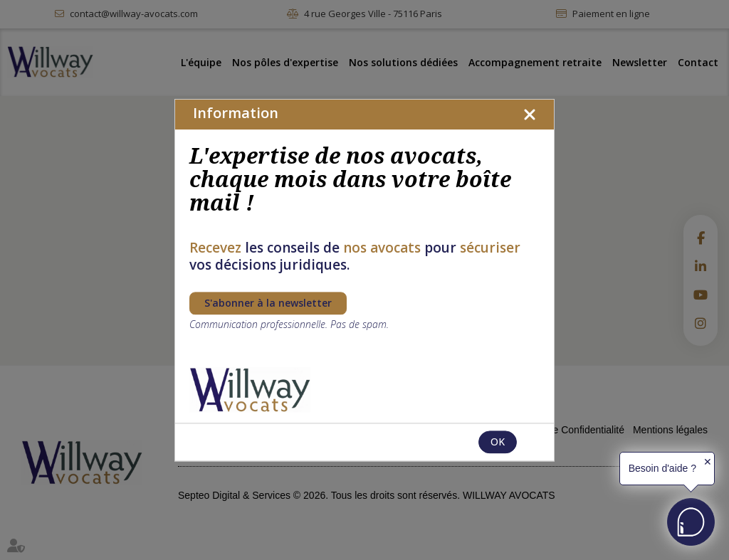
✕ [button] (708, 462)
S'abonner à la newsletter (268, 303)
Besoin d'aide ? (662, 468)
